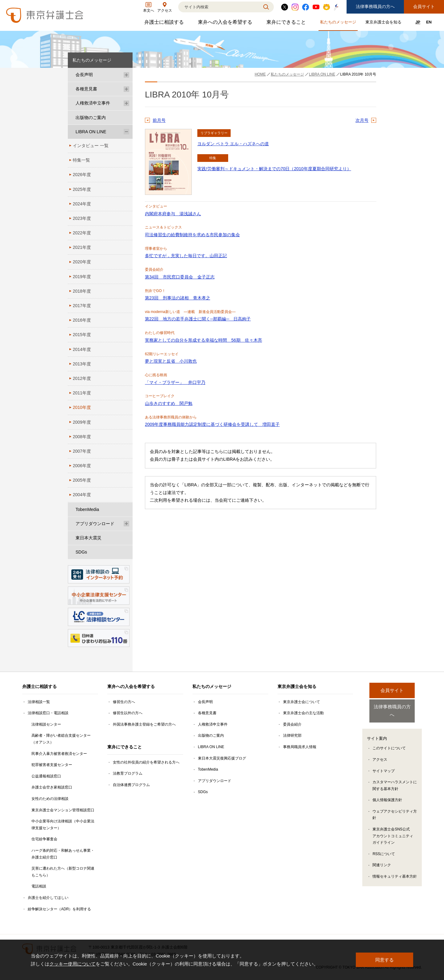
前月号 (159, 120)
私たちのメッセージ (339, 23)
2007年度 (82, 451)
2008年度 (82, 437)
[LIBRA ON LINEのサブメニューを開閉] (126, 132)
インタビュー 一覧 (91, 146)
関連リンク (382, 859)
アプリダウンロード (95, 524)
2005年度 (82, 480)
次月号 (362, 120)
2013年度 (82, 364)
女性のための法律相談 (50, 799)
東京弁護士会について (302, 702)
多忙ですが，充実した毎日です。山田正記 (186, 256)
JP (418, 22)
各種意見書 (86, 89)
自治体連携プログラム (131, 785)
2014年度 (82, 349)
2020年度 (82, 262)
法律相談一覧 (39, 702)
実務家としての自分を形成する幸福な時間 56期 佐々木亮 (203, 340)
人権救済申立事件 (93, 103)
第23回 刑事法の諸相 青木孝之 (178, 298)
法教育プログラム (128, 773)
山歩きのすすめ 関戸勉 (169, 403)
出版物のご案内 (91, 117)
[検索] (218, 7)
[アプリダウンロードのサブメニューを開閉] (126, 524)
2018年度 (82, 291)
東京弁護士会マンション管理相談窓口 (63, 810)
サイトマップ (384, 764)
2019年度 (82, 277)
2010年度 (82, 407)
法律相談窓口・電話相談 (48, 713)
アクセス (380, 753)
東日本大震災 (88, 538)
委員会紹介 (292, 724)
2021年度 (82, 247)
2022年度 (82, 233)
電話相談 (39, 886)
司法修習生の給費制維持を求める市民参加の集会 (192, 235)
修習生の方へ (124, 702)
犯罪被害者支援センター (52, 765)
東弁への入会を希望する (226, 24)
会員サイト (424, 6)
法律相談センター (46, 724)
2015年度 (82, 335)
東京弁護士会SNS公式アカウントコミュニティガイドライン (393, 829)
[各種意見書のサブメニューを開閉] (126, 89)
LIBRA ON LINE (91, 132)
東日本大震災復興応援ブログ (222, 758)
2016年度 (82, 320)
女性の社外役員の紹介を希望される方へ (146, 762)
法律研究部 (292, 735)
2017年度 (82, 306)
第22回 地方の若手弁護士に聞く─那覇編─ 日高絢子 (198, 319)
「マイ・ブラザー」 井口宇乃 (175, 382)
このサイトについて (389, 742)
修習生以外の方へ (128, 713)
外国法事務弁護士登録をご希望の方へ (144, 724)
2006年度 (82, 466)
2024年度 (82, 204)
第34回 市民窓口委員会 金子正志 (180, 277)
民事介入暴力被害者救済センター (59, 754)
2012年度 (82, 378)
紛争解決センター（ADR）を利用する (59, 909)
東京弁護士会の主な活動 (303, 713)
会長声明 (84, 75)
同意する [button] (384, 960)
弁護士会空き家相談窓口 (52, 787)
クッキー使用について (72, 964)
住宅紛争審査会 (44, 839)
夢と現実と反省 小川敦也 (171, 361)
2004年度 (82, 495)
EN (429, 22)
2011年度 (82, 393)
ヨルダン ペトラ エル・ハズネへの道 (233, 144)
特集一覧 (81, 160)
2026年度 (82, 175)
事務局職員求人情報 (300, 747)
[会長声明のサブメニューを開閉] (126, 75)
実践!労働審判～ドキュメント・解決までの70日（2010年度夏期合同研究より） (274, 169)
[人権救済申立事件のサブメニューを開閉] (126, 103)
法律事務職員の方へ (375, 6)
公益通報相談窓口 (46, 776)
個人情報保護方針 (387, 793)
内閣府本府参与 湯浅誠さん (173, 214)
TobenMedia (87, 509)
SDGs (81, 552)
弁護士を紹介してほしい (48, 898)
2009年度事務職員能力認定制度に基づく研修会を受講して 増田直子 (212, 424)
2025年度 (82, 189)
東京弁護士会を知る (384, 23)
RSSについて (384, 847)
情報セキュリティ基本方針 (395, 870)
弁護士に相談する (165, 24)
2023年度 (82, 218)
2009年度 (82, 422)
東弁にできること (287, 24)
